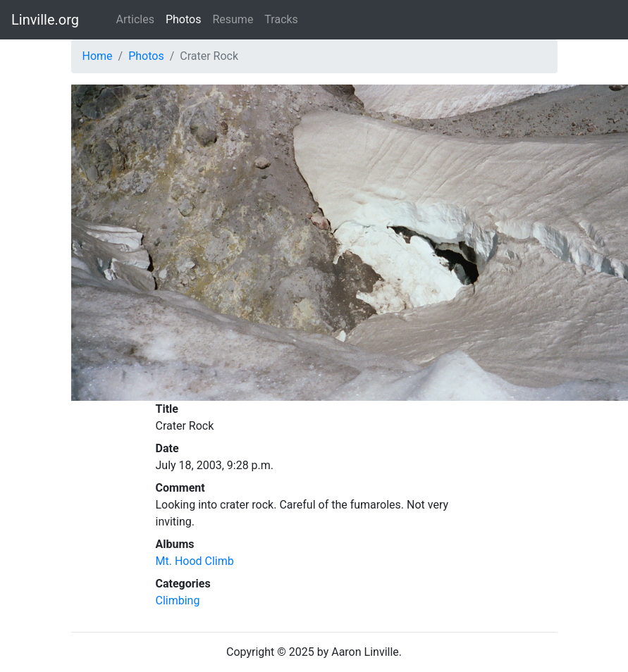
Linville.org (45, 20)
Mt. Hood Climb (195, 561)
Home (98, 56)
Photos (184, 19)
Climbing (178, 601)
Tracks (281, 19)
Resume (233, 19)
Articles (135, 19)
